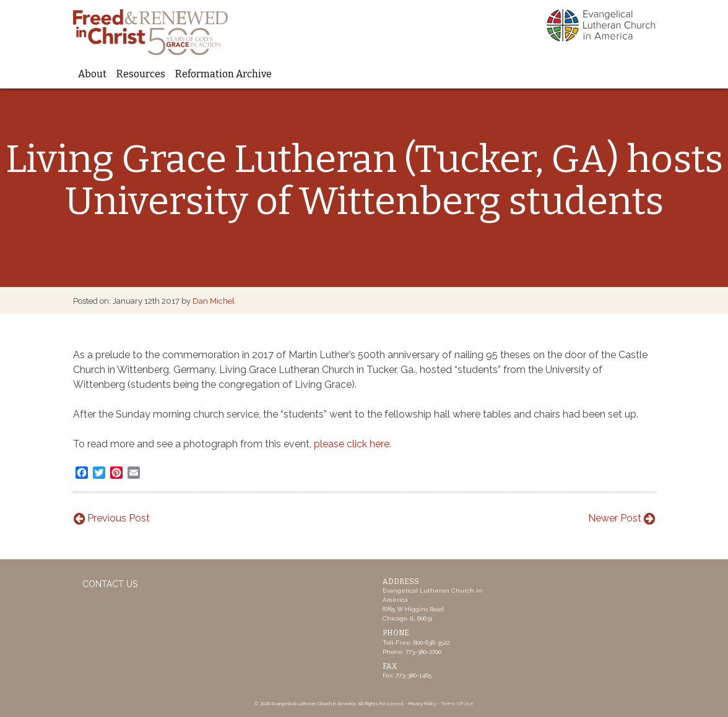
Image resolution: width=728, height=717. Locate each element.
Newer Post (622, 518)
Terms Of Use (457, 703)
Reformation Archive (223, 74)
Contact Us (110, 584)
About (92, 74)
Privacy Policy (422, 703)
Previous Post (112, 518)
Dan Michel (214, 301)
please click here (352, 444)
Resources (141, 74)
